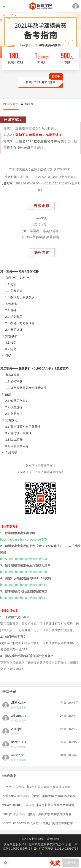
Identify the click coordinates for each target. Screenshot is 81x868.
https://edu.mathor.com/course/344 (24, 585)
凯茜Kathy (9, 796)
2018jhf (7, 814)
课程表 (27, 104)
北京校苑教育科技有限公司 (47, 844)
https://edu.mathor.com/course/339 (24, 572)
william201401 (12, 805)
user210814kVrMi (14, 823)
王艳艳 (7, 787)
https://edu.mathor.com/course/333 (24, 559)
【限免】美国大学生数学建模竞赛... (49, 787)
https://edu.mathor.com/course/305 (24, 539)
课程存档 (53, 839)
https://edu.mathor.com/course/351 (24, 598)
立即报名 (71, 863)
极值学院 (38, 839)
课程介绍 (11, 104)
